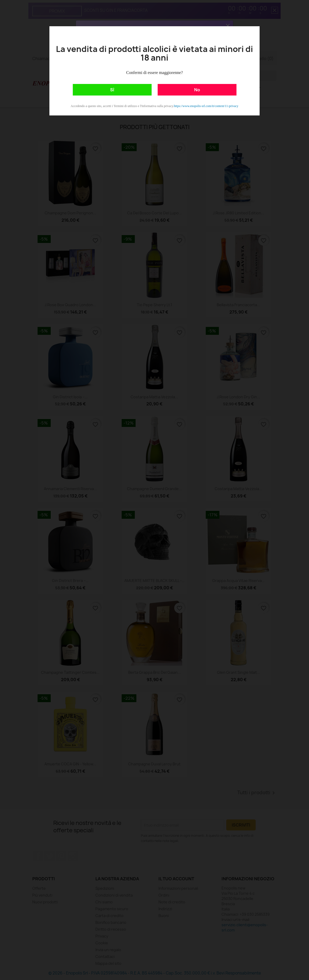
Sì (112, 90)
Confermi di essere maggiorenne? (154, 73)
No (197, 90)
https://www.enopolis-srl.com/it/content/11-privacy (206, 106)
